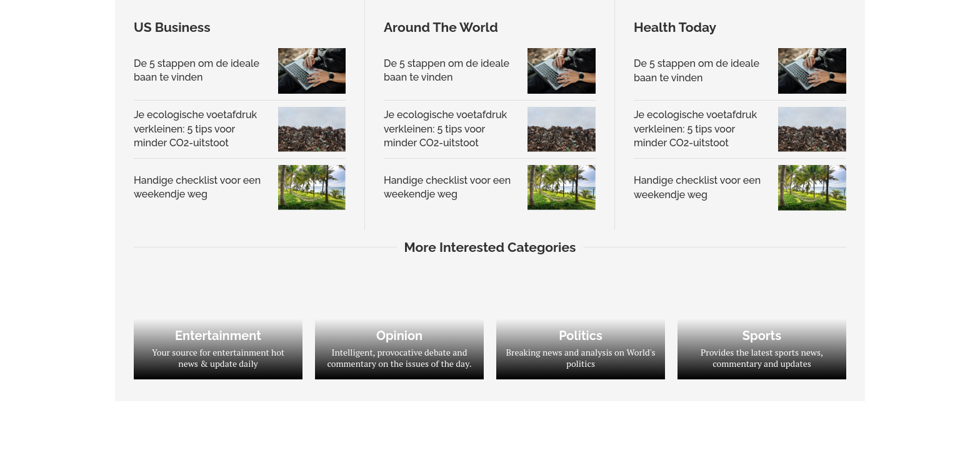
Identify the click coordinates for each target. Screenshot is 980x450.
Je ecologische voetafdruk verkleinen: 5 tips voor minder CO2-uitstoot (195, 129)
